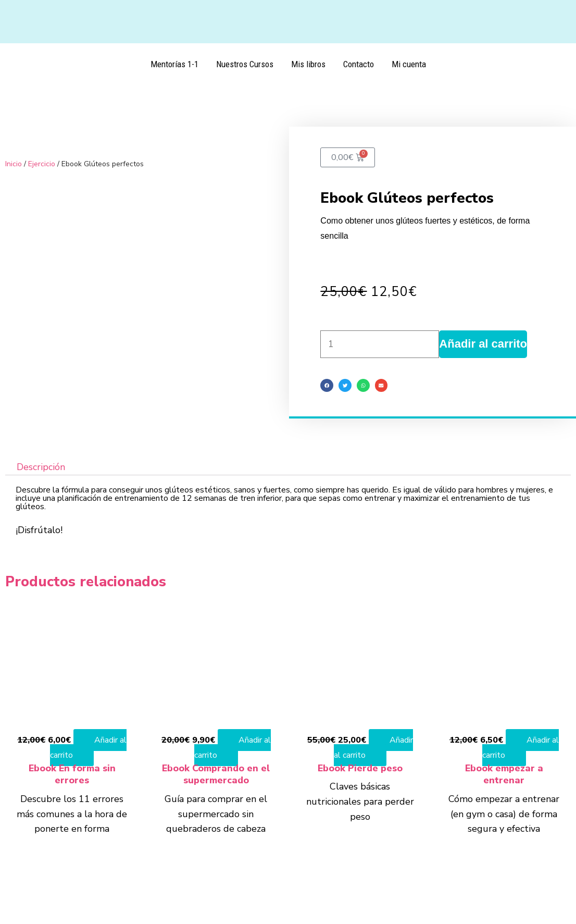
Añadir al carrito (483, 344)
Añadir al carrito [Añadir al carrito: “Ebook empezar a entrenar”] (521, 748)
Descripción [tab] (41, 467)
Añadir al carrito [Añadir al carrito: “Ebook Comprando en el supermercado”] (233, 748)
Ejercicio (42, 164)
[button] (327, 385)
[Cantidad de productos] (380, 344)
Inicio (14, 164)
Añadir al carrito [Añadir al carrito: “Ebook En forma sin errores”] (88, 748)
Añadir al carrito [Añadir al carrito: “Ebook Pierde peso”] (373, 748)
